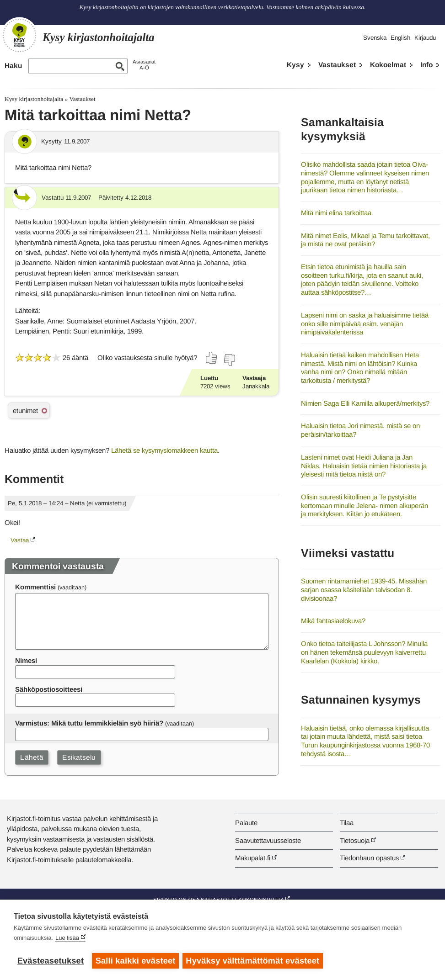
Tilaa (347, 823)
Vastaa (20, 540)
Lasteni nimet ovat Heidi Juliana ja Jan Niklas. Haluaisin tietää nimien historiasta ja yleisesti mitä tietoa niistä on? (364, 466)
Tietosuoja (355, 840)
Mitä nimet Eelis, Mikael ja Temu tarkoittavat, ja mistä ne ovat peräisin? (365, 240)
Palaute (246, 823)
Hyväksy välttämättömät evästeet (254, 961)
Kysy (295, 65)
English (400, 38)
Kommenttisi (35, 587)
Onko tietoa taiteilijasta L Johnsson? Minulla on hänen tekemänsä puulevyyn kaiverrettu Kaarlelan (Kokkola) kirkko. (364, 652)
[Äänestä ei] (229, 360)
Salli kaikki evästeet (136, 961)
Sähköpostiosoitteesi (49, 689)
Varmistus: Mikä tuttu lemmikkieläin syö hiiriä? (89, 723)
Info (426, 65)
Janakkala (256, 386)
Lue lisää (67, 939)
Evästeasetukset (51, 961)
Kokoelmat (388, 65)
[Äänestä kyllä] (212, 358)
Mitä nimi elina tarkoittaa (336, 213)
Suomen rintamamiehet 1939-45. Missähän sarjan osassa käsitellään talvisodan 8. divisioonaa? (364, 589)
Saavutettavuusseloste (268, 840)
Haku (13, 66)
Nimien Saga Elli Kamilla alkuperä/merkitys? (365, 403)
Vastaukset (337, 65)
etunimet (25, 411)
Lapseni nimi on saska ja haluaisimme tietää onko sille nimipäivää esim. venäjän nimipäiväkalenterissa (365, 323)
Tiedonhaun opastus (369, 858)
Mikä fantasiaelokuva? (333, 621)
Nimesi (26, 660)
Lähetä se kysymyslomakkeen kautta (164, 450)
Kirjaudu (425, 38)
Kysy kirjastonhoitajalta (34, 99)
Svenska (375, 38)
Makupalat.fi (253, 858)
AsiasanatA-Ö (144, 65)
